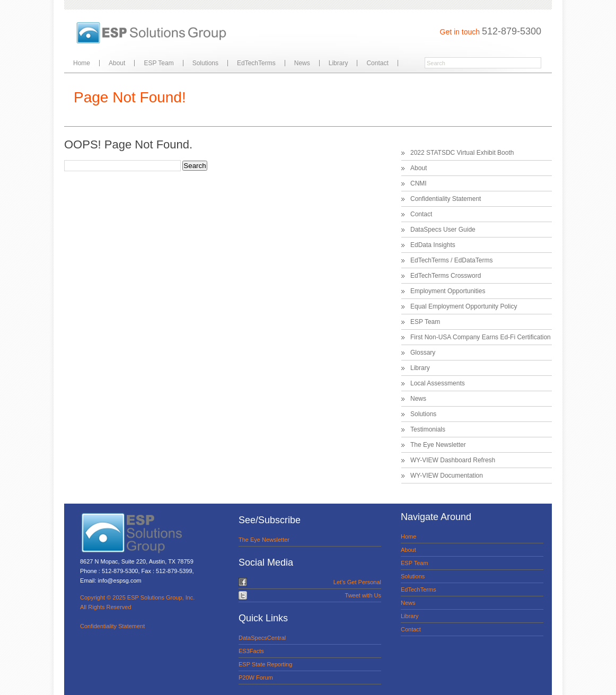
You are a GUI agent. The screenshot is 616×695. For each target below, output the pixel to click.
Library (338, 63)
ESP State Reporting (265, 664)
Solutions (205, 63)
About (117, 63)
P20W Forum (256, 678)
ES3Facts (251, 651)
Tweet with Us (363, 595)
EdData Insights (433, 245)
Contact (377, 63)
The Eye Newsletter (438, 445)
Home (82, 63)
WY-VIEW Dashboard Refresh (453, 460)
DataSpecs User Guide (443, 230)
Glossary (423, 353)
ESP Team (159, 63)
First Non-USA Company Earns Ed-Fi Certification (481, 337)
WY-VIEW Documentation (447, 476)
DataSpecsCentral (262, 638)
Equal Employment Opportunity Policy (464, 306)
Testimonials (428, 429)
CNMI (419, 183)
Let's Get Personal (357, 582)
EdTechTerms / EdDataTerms (451, 260)
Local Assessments (438, 383)
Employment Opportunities (448, 291)
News (302, 63)
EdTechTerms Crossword (446, 276)
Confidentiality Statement (446, 199)
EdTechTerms (256, 63)
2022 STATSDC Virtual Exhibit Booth (462, 153)
